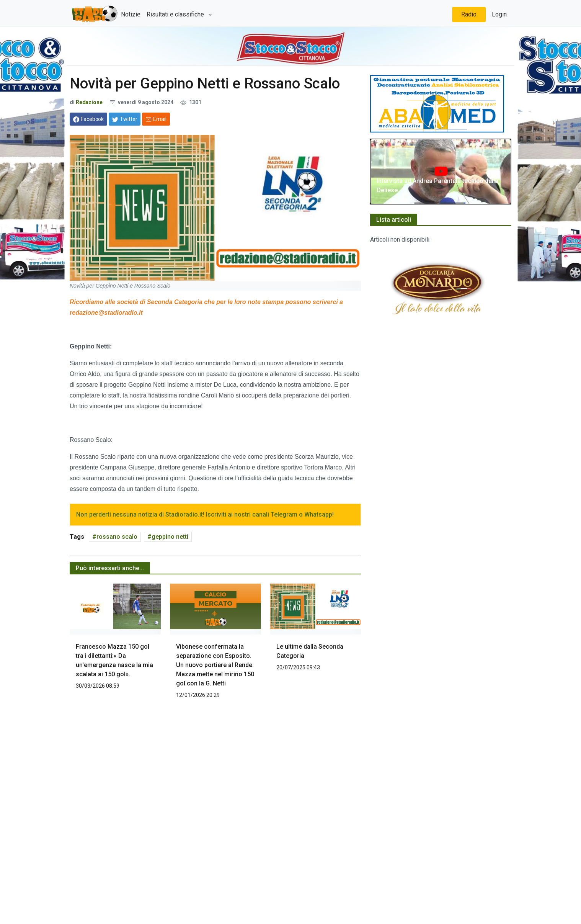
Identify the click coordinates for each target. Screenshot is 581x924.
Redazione (89, 102)
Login (499, 14)
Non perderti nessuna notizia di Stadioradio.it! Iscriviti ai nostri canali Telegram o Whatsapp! (205, 514)
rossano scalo (117, 537)
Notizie (131, 14)
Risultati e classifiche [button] (176, 14)
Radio (469, 14)
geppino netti (170, 537)
